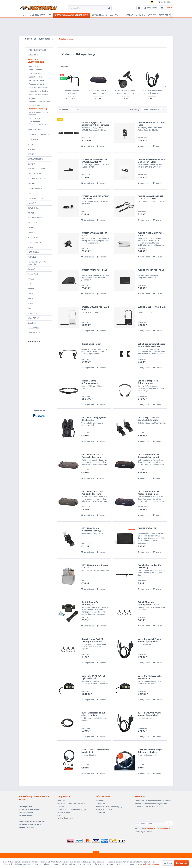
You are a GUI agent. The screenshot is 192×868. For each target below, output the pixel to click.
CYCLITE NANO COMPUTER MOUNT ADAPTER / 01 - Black (94, 161)
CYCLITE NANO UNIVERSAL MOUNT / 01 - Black (150, 197)
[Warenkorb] (166, 8)
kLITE (30, 193)
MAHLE (30, 298)
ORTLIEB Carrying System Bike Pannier (94, 419)
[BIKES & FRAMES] (99, 15)
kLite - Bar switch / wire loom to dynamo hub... (152, 92)
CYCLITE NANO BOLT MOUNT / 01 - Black (95, 197)
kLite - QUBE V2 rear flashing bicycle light (95, 751)
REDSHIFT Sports (34, 313)
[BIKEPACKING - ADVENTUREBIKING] (71, 15)
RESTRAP (31, 164)
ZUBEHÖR (32, 232)
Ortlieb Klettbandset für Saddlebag (149, 566)
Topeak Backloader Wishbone (72, 92)
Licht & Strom (34, 105)
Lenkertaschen (35, 73)
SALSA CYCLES (33, 328)
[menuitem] (90, 8)
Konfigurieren (181, 863)
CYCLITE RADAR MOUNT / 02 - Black (151, 124)
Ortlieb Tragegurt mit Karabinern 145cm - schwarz (95, 124)
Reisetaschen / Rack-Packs (40, 102)
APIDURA (31, 149)
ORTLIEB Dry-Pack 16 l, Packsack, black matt (98, 92)
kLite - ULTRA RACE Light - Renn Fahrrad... (150, 677)
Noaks (30, 303)
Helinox (31, 289)
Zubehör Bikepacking (38, 109)
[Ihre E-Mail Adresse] (150, 824)
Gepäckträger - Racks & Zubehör (38, 113)
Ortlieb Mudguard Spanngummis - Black (148, 603)
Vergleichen (88, 146)
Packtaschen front (36, 84)
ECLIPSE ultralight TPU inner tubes (37, 263)
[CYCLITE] (152, 15)
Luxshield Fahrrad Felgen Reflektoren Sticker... (150, 751)
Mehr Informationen (151, 864)
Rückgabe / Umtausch (105, 809)
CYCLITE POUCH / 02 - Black (94, 270)
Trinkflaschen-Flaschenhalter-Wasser (38, 123)
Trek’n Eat (32, 257)
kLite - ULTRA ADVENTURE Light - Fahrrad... (94, 677)
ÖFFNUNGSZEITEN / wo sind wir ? (71, 804)
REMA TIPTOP (33, 318)
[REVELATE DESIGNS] (168, 15)
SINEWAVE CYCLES (35, 198)
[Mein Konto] (150, 8)
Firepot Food (33, 274)
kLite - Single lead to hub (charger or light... (93, 714)
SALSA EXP (32, 203)
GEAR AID (31, 284)
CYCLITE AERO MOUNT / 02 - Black (95, 234)
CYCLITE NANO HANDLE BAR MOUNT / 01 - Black (151, 161)
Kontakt (61, 806)
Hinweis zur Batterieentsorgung (109, 806)
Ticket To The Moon (36, 333)
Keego (30, 294)
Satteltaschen (34, 66)
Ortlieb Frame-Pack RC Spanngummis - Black (92, 640)
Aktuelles (100, 801)
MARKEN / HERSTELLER (37, 50)
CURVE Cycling (33, 208)
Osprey (30, 308)
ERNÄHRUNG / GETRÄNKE (38, 134)
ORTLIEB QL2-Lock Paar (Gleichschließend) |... (149, 419)
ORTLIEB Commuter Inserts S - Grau (95, 566)
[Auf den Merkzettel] (101, 146)
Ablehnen (168, 863)
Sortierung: (135, 110)
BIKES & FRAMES (34, 130)
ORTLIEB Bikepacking (36, 169)
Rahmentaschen (35, 70)
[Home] (23, 15)
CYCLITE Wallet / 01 (147, 528)
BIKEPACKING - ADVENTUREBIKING (36, 61)
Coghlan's (32, 269)
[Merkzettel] (139, 8)
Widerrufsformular (65, 818)
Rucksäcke (33, 98)
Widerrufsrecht (64, 812)
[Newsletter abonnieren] (169, 824)
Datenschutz (101, 804)
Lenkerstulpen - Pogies (38, 91)
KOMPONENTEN (34, 242)
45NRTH (31, 247)
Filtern (64, 110)
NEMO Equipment (35, 218)
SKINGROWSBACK (35, 188)
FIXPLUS (31, 279)
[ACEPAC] (129, 15)
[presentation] (153, 815)
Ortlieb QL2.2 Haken (91, 344)
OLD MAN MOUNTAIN (36, 179)
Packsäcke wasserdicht (38, 95)
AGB (59, 815)
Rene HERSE (33, 323)
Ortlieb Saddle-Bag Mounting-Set (90, 603)
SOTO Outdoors (34, 252)
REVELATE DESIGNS (35, 159)
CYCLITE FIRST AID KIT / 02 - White (151, 234)
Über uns (61, 801)
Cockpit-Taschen (36, 77)
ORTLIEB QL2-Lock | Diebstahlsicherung (91, 529)
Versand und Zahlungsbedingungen (72, 809)
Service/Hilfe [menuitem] (165, 2)
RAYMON (31, 183)
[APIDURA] (141, 15)
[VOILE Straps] (116, 15)
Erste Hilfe (32, 228)
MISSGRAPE (32, 223)
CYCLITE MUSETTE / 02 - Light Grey (95, 308)
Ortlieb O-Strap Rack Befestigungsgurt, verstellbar (148, 382)
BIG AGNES (32, 213)
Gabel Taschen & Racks (38, 87)
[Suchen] (109, 8)
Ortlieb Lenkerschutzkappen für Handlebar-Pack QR (152, 345)
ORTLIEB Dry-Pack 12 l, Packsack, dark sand (92, 456)
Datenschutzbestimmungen (157, 829)
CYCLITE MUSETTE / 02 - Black (152, 307)
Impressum (101, 812)
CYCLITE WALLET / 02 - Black (151, 270)
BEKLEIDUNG (33, 237)
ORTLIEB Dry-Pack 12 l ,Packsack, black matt (148, 456)
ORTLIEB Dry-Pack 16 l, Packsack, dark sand (92, 493)
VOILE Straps (33, 139)
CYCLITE (31, 154)
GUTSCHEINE (33, 55)
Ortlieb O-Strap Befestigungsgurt (90, 382)
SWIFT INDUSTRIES (35, 174)
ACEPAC (31, 144)
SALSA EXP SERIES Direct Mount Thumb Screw (125, 92)
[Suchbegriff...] (90, 8)
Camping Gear (35, 118)
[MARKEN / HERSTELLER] (40, 15)
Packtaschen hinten (37, 80)
